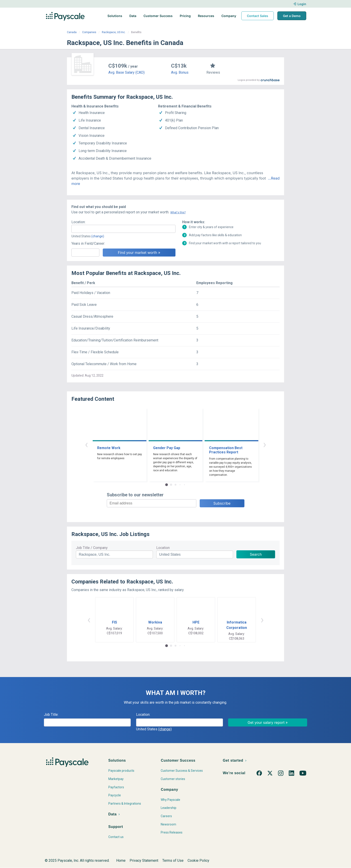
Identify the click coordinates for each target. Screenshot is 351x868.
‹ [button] (86, 444)
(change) (98, 236)
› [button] (265, 444)
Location (163, 548)
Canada (72, 32)
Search (256, 554)
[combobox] (123, 229)
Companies (89, 32)
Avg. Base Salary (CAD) (126, 72)
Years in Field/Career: (88, 243)
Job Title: (51, 715)
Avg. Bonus (180, 72)
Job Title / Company (92, 548)
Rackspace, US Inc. (114, 32)
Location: (78, 222)
